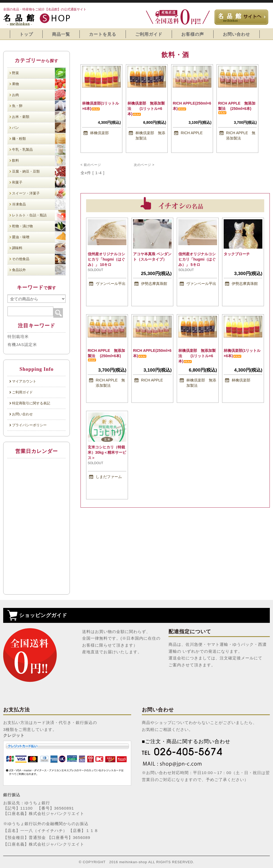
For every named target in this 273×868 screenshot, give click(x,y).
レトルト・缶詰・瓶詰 (39, 215)
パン (39, 128)
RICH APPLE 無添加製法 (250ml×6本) (237, 108)
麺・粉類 (39, 139)
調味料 (39, 248)
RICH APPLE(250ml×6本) (192, 106)
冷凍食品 (39, 204)
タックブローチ (241, 254)
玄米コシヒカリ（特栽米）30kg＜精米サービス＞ (107, 452)
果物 (39, 84)
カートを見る (103, 34)
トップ (26, 34)
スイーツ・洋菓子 (39, 193)
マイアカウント (24, 381)
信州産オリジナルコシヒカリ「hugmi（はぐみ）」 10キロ (106, 259)
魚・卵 (39, 106)
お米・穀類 (39, 117)
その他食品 (39, 259)
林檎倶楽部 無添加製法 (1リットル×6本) (146, 109)
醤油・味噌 (39, 237)
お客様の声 (193, 34)
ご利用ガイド (149, 34)
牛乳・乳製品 (39, 150)
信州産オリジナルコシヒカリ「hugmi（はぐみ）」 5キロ (197, 259)
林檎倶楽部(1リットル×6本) (101, 106)
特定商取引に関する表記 (31, 403)
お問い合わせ (236, 34)
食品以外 (39, 270)
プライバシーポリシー (29, 425)
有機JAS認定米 (22, 345)
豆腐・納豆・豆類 (39, 171)
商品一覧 (61, 34)
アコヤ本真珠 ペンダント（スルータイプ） (152, 258)
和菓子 (39, 182)
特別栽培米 (18, 337)
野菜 (39, 73)
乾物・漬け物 (39, 226)
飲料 (39, 160)
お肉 (39, 95)
